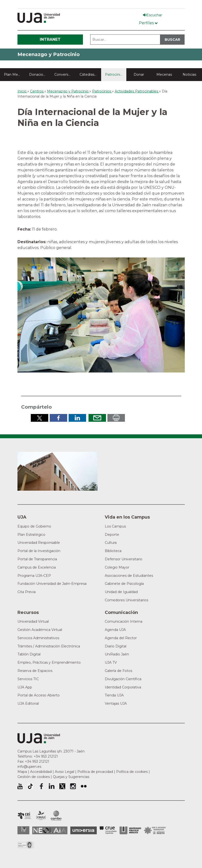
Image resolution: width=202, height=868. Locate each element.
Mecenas (164, 74)
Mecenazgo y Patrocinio (49, 54)
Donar (139, 74)
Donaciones (39, 74)
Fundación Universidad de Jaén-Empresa (52, 584)
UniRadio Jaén (117, 654)
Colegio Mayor (117, 567)
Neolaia (50, 830)
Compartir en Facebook (58, 418)
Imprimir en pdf (116, 418)
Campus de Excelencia (37, 567)
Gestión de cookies (34, 777)
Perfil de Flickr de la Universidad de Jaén (84, 786)
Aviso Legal (65, 772)
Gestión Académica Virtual (40, 630)
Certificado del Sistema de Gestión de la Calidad (26, 844)
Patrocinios (114, 74)
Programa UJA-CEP (34, 576)
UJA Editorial (28, 703)
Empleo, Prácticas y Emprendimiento (49, 662)
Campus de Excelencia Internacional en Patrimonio (24, 816)
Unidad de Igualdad (121, 592)
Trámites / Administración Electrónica (49, 646)
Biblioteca (113, 551)
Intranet (50, 39)
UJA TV (111, 662)
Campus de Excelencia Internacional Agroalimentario (41, 816)
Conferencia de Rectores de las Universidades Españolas (108, 830)
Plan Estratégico (31, 535)
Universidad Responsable (39, 543)
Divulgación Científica (123, 679)
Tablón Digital (29, 654)
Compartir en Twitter (40, 418)
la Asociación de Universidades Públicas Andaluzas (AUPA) (130, 830)
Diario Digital (116, 646)
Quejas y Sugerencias (71, 777)
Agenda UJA (115, 630)
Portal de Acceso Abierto (39, 695)
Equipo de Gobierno (34, 526)
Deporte (112, 535)
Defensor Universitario (124, 559)
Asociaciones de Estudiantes (129, 576)
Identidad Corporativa (123, 687)
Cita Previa (27, 592)
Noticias (189, 74)
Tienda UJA (114, 695)
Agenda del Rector (121, 638)
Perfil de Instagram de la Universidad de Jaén (73, 786)
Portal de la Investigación (39, 551)
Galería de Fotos (118, 671)
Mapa (22, 772)
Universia (84, 830)
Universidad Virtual (33, 621)
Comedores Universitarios (126, 600)
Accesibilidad (41, 772)
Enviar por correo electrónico (97, 418)
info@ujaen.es (29, 767)
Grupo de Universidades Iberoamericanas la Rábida (155, 830)
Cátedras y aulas (90, 74)
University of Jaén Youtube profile (20, 786)
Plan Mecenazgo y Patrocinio (15, 74)
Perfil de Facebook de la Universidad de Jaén (41, 786)
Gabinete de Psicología (124, 584)
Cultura (111, 543)
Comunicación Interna (124, 621)
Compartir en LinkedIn (77, 418)
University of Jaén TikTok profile (30, 786)
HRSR (23, 830)
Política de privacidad (95, 772)
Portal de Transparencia (37, 559)
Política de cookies (132, 772)
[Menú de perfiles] (148, 22)
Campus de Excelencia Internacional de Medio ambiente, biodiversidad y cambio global (56, 816)
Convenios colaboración (65, 74)
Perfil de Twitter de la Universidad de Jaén (62, 786)
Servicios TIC (28, 679)
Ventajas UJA (116, 703)
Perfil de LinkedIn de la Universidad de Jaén (52, 786)
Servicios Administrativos (38, 638)
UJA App (25, 687)
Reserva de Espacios (35, 671)
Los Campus (115, 526)
